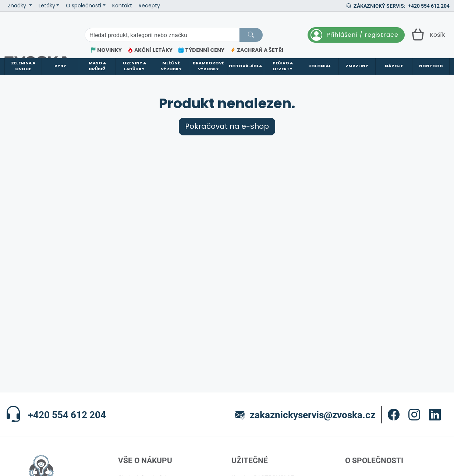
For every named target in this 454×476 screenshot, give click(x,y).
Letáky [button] (47, 6)
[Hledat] (251, 35)
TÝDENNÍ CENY (201, 50)
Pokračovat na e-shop (227, 135)
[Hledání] (162, 35)
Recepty (149, 6)
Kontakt (122, 6)
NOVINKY (106, 50)
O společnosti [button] (84, 6)
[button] (394, 423)
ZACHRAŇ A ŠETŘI (257, 50)
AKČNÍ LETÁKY (150, 50)
